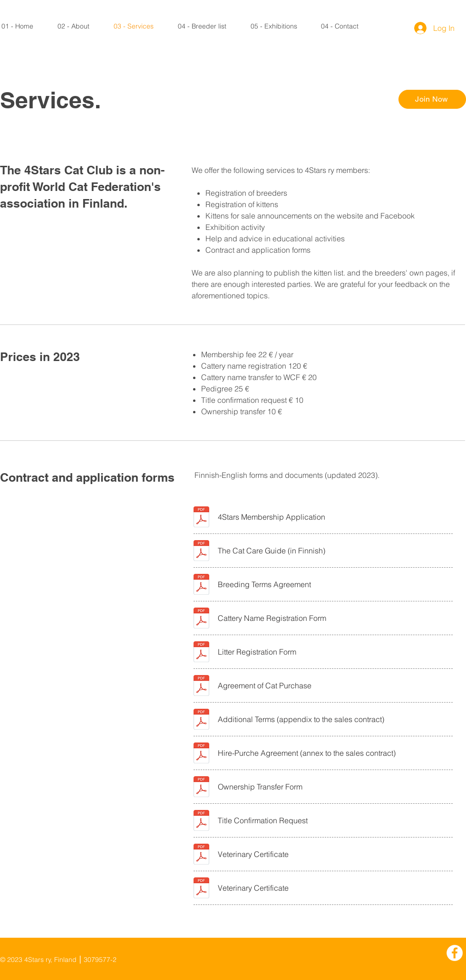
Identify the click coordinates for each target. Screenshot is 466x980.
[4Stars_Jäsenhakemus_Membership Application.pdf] (201, 518)
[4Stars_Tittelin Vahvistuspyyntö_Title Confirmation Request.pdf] (201, 821)
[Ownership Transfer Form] (334, 786)
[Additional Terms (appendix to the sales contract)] (334, 719)
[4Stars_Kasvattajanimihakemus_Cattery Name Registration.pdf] (201, 619)
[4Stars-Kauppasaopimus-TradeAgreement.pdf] (201, 686)
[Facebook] (455, 953)
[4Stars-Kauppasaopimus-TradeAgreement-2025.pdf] (201, 720)
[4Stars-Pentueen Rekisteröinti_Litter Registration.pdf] (201, 653)
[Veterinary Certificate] (334, 854)
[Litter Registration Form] (334, 652)
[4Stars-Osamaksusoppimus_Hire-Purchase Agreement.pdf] (201, 754)
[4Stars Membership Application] (334, 517)
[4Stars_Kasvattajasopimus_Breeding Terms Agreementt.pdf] (201, 585)
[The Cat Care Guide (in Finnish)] (334, 550)
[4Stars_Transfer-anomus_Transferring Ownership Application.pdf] (201, 788)
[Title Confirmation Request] (334, 820)
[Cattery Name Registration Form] (334, 618)
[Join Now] (432, 99)
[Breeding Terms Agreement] (334, 584)
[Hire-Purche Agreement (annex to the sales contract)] (334, 753)
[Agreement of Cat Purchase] (334, 685)
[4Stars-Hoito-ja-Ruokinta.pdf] (201, 552)
